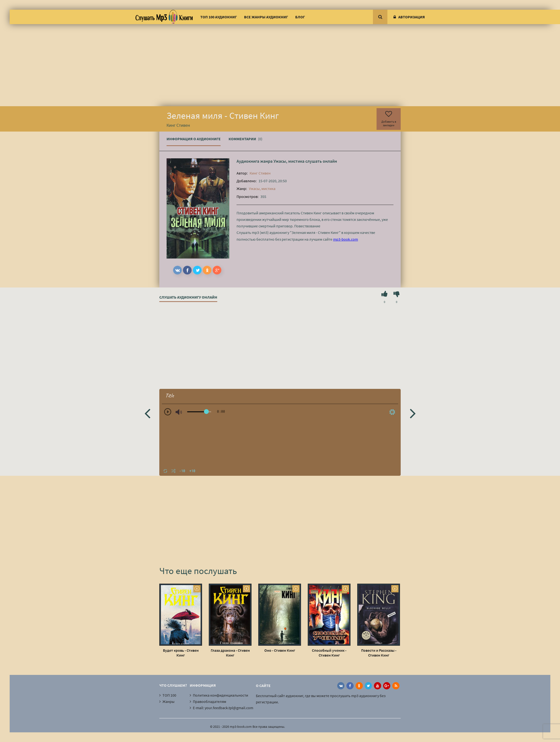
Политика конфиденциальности (220, 695)
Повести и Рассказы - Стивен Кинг (379, 653)
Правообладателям (210, 701)
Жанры (168, 701)
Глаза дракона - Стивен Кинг (230, 653)
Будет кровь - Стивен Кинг (181, 653)
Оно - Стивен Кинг (280, 650)
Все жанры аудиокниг (266, 17)
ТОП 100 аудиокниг (219, 17)
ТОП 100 (169, 695)
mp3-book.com (346, 239)
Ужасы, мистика (289, 161)
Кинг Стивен (260, 173)
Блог (300, 17)
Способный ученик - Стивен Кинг (329, 653)
